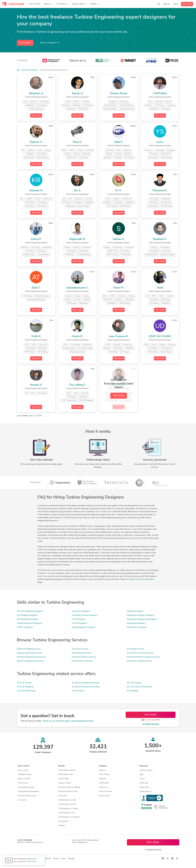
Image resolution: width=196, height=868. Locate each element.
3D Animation (78, 691)
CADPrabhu (160, 94)
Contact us (103, 787)
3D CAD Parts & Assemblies (140, 687)
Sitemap (62, 826)
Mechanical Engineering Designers (142, 619)
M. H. (119, 191)
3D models (63, 796)
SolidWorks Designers (137, 627)
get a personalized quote (79, 721)
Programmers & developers (28, 792)
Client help (144, 783)
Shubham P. (160, 239)
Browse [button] (61, 766)
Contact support (146, 770)
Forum (142, 779)
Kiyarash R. (36, 191)
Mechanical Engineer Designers (141, 615)
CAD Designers (79, 619)
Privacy (56, 859)
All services (22, 800)
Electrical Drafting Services (29, 649)
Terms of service (105, 792)
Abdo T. (36, 288)
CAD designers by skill (67, 800)
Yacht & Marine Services (82, 661)
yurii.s (160, 142)
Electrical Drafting (29, 70)
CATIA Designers (79, 623)
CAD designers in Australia (69, 817)
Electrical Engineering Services (30, 661)
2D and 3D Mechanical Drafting (86, 687)
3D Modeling (132, 691)
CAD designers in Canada (68, 809)
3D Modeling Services (81, 653)
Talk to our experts (49, 43)
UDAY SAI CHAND (160, 336)
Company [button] (103, 766)
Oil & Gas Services (80, 649)
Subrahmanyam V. (77, 288)
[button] (48, 4)
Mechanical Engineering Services (31, 657)
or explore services (151, 724)
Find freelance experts (67, 770)
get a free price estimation (143, 579)
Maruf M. (119, 288)
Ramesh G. (36, 142)
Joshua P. (36, 239)
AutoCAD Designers (81, 611)
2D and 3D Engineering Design (85, 683)
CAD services (23, 783)
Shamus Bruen (119, 94)
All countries (63, 821)
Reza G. (77, 142)
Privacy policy (104, 796)
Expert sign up (145, 792)
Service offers (64, 779)
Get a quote (187, 4)
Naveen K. (36, 385)
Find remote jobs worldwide (69, 787)
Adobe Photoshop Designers (30, 623)
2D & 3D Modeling (25, 687)
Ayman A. (77, 94)
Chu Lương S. (77, 385)
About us (103, 770)
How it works (23, 770)
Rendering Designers (136, 623)
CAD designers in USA (67, 804)
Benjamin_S (36, 94)
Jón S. (77, 191)
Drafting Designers (135, 611)
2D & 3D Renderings (26, 691)
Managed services (25, 774)
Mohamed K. (160, 191)
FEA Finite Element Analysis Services (143, 657)
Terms (63, 859)
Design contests (24, 779)
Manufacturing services (27, 796)
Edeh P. (119, 142)
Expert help (144, 787)
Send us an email (52, 721)
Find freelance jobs (66, 774)
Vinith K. (36, 336)
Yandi (160, 288)
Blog (141, 774)
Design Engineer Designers (84, 627)
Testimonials (104, 783)
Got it (9, 860)
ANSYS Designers (25, 627)
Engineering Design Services (29, 653)
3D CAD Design (134, 683)
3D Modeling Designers (27, 615)
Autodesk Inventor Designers (85, 615)
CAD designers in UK (67, 813)
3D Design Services (135, 649)
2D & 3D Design (24, 683)
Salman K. (119, 239)
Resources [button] (144, 766)
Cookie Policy (31, 862)
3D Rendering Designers (28, 619)
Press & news (104, 774)
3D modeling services (26, 787)
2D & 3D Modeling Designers (30, 611)
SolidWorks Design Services (139, 661)
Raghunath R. (77, 239)
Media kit (102, 779)
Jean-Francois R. (119, 336)
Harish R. (77, 336)
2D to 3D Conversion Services (140, 653)
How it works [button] (23, 766)
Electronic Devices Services (84, 657)
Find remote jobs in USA (68, 792)
